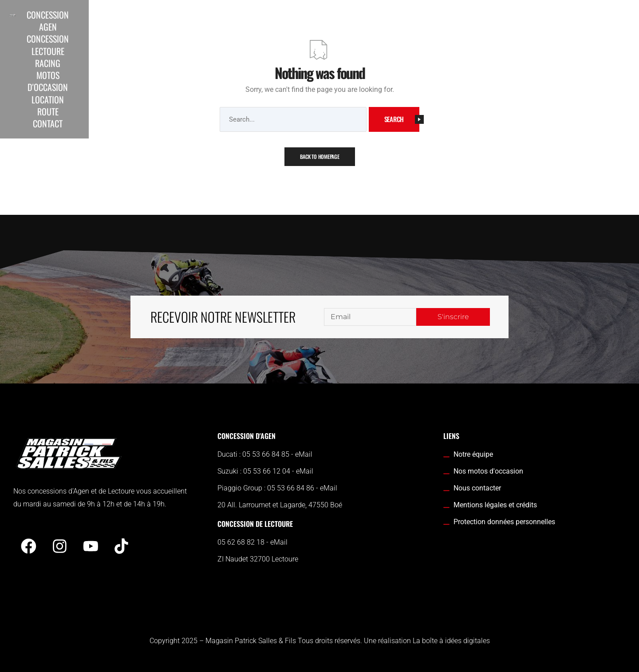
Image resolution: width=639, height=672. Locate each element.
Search (402, 119)
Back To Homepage (320, 156)
